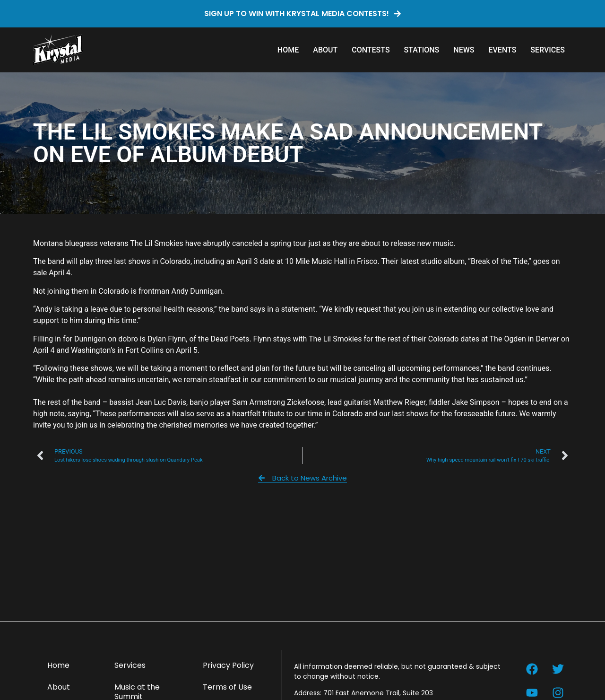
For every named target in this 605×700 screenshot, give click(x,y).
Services (548, 50)
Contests (371, 50)
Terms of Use (227, 687)
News (464, 50)
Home (288, 50)
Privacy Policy (228, 665)
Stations (422, 50)
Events (502, 50)
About (325, 50)
